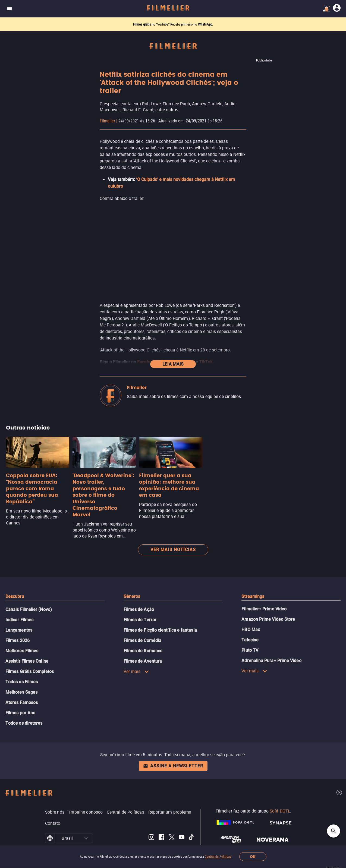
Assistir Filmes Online (27, 637)
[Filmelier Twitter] (172, 814)
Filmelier (107, 121)
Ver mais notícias (173, 525)
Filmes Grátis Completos (30, 647)
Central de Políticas (218, 857)
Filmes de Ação (139, 585)
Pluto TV (250, 626)
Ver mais (136, 647)
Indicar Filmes (19, 596)
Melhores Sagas (21, 668)
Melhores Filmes (22, 627)
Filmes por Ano (20, 689)
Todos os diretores (24, 699)
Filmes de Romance (143, 627)
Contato (53, 799)
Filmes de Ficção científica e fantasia (160, 606)
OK (253, 857)
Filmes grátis (142, 24)
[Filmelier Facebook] (161, 814)
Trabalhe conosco (86, 788)
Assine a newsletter (173, 742)
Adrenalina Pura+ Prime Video (271, 636)
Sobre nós (55, 788)
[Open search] (334, 831)
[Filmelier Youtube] (182, 814)
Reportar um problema (170, 788)
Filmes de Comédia (142, 616)
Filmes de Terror (140, 596)
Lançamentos (19, 606)
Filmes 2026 (18, 616)
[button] (86, 814)
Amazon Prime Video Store (268, 595)
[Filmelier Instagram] (151, 814)
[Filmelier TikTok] (192, 814)
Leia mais (173, 340)
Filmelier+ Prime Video (264, 585)
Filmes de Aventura (143, 637)
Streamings (253, 572)
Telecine (250, 616)
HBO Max (251, 605)
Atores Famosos (22, 678)
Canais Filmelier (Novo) (29, 585)
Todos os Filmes (22, 658)
